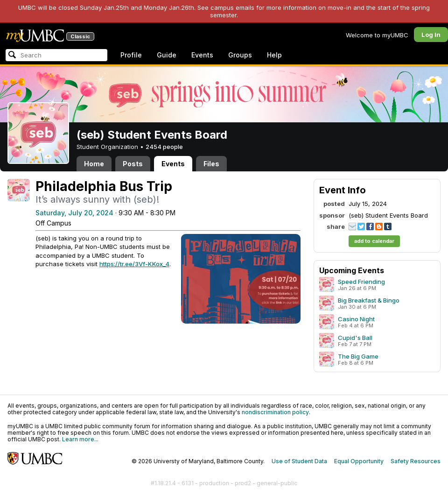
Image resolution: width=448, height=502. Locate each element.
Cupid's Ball (355, 338)
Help (274, 55)
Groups (240, 55)
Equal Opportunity (359, 461)
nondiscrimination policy (275, 412)
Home (94, 164)
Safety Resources (416, 461)
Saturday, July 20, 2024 (74, 213)
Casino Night (356, 319)
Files (211, 164)
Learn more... (80, 439)
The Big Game (358, 356)
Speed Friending (361, 282)
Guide (167, 55)
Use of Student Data (299, 461)
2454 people (164, 147)
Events (202, 55)
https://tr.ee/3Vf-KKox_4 (134, 264)
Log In (431, 35)
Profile (131, 55)
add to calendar (374, 241)
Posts (133, 164)
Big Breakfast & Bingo (369, 300)
